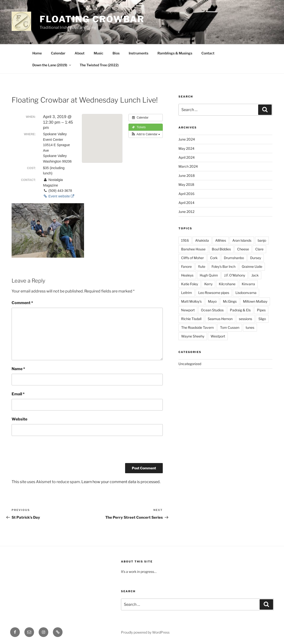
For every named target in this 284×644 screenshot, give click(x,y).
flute (202, 266)
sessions (245, 319)
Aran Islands (242, 240)
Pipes (261, 310)
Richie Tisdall (191, 319)
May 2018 (186, 184)
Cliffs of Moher (192, 258)
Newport (188, 310)
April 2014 (186, 203)
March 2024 (188, 166)
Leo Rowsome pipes (214, 293)
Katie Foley (190, 284)
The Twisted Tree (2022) (99, 65)
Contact (208, 53)
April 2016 (186, 194)
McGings (230, 301)
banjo (262, 240)
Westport (218, 336)
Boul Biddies (221, 249)
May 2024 (186, 148)
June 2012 (186, 212)
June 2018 (187, 176)
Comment (22, 303)
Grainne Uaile (252, 266)
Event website (59, 196)
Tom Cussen (230, 327)
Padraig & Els (240, 310)
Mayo (212, 301)
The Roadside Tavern (197, 327)
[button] (146, 134)
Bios (116, 53)
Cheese (243, 249)
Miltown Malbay (255, 301)
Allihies (221, 240)
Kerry (208, 284)
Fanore (186, 266)
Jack (255, 275)
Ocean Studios (212, 310)
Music (99, 53)
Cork (214, 258)
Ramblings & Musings (175, 53)
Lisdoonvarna (246, 293)
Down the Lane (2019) (52, 65)
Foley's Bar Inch (224, 266)
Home (37, 53)
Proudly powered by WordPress (145, 632)
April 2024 (187, 157)
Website (19, 419)
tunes (250, 327)
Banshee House (193, 249)
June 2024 (187, 139)
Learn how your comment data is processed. (121, 482)
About (80, 53)
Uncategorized (190, 364)
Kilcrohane (227, 284)
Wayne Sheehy (193, 336)
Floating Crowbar (92, 19)
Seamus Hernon (220, 319)
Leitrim (187, 293)
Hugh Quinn (209, 275)
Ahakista (202, 240)
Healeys (187, 275)
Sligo (262, 319)
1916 (185, 240)
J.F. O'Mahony (235, 275)
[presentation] (48, 451)
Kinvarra (248, 284)
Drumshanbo (234, 258)
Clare (259, 249)
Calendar (58, 53)
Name (18, 369)
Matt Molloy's (191, 301)
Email (18, 394)
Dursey (256, 258)
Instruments (138, 53)
